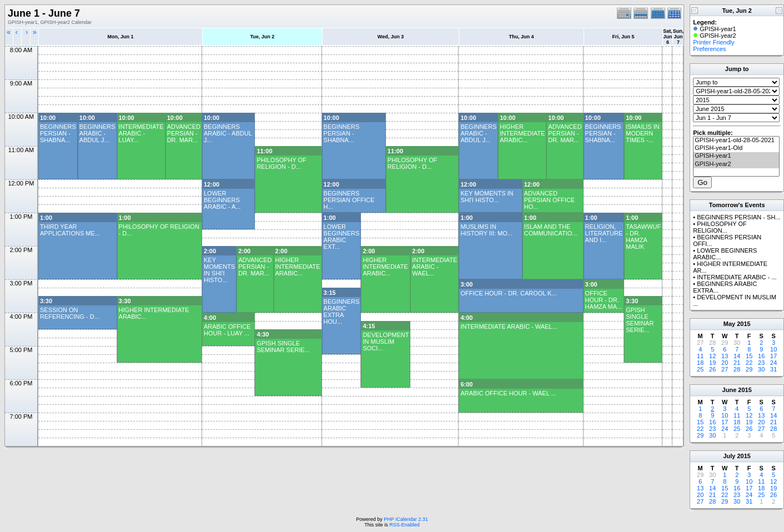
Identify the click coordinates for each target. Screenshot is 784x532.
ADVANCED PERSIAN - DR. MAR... (184, 133)
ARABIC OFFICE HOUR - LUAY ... (227, 330)
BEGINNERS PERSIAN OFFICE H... (349, 200)
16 (761, 356)
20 (725, 363)
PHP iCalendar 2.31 (406, 519)
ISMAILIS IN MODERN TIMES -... (643, 133)
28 (737, 369)
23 (761, 363)
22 (749, 363)
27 (725, 369)
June (730, 390)
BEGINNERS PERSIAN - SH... (738, 217)
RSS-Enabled (404, 525)
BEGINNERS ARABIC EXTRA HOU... (342, 312)
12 (712, 356)
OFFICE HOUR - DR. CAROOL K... (508, 293)
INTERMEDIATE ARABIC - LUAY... (141, 133)
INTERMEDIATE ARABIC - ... (737, 277)
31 (773, 369)
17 (773, 356)
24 (773, 363)
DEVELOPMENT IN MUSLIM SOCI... (386, 342)
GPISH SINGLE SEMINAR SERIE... (640, 320)
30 (761, 369)
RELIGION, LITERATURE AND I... (604, 233)
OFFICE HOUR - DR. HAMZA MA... (604, 300)
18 (700, 363)
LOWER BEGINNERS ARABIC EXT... (342, 237)
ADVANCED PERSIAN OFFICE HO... (550, 200)
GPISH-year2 (736, 164)
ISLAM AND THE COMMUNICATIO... (551, 230)
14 (737, 356)
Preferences (709, 49)
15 (749, 356)
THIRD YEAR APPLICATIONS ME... (70, 230)
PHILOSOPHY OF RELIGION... (720, 227)
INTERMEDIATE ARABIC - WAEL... (434, 267)
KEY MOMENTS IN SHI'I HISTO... (487, 197)
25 (700, 369)
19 (712, 363)
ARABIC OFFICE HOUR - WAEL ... (508, 393)
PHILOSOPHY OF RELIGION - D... (282, 163)
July (729, 456)
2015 (743, 324)
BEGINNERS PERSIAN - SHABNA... (58, 133)
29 (749, 369)
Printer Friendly (714, 42)
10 (773, 349)
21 (737, 363)
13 (725, 356)
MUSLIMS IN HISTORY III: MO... (486, 230)
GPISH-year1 (736, 156)
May (729, 324)
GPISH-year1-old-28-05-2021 (736, 140)
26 (712, 369)
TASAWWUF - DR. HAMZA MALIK (643, 237)
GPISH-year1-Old (736, 148)
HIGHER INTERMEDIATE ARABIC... (522, 133)
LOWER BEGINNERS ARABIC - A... (222, 200)
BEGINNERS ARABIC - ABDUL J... (97, 133)
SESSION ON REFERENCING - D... (70, 313)
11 (700, 356)
